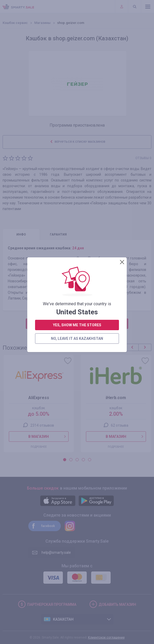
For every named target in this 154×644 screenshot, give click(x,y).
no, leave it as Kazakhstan (77, 153)
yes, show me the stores (77, 140)
